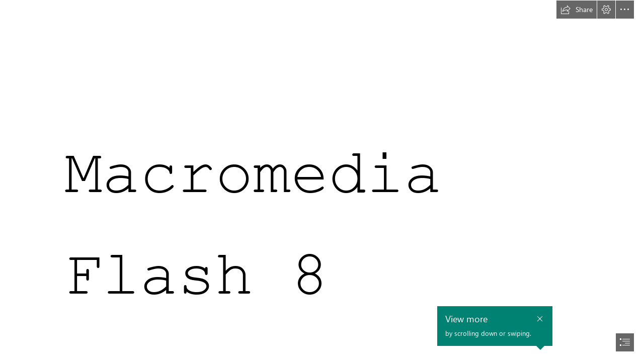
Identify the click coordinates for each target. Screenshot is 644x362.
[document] (322, 181)
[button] (577, 10)
